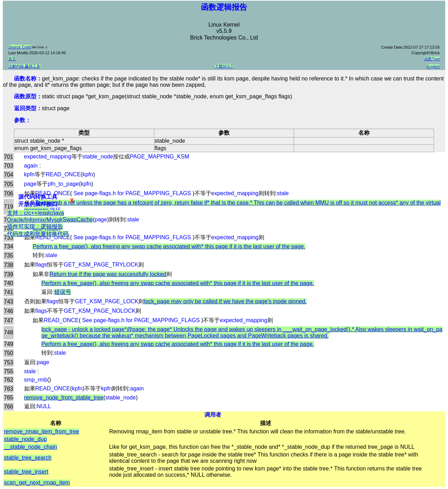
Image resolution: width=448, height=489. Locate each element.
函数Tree (432, 59)
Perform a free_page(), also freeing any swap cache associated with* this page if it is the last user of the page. (169, 246)
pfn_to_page (63, 184)
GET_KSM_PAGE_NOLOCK (100, 311)
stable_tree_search (28, 458)
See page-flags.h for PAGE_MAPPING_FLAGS (132, 193)
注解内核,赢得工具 (24, 66)
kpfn (29, 174)
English (433, 66)
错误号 (63, 292)
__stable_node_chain (30, 447)
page (30, 184)
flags (41, 265)
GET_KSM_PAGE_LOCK (107, 301)
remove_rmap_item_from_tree (41, 431)
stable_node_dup (25, 439)
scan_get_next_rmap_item (37, 483)
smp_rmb (36, 380)
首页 (12, 59)
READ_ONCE (63, 174)
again (31, 166)
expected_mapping (48, 157)
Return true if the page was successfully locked (108, 274)
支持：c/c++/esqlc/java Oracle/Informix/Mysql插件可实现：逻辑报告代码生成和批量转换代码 (34, 227)
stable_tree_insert (26, 472)
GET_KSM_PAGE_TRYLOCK (101, 265)
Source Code (20, 47)
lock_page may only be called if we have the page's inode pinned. (225, 301)
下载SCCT (224, 66)
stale (283, 193)
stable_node (98, 157)
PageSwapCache (71, 219)
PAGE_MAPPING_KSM (160, 157)
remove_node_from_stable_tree (64, 398)
